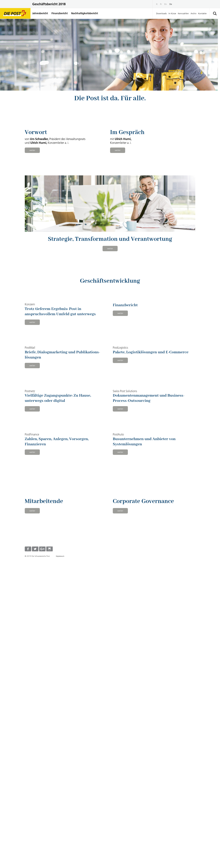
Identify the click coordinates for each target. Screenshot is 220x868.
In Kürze (172, 13)
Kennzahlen (183, 13)
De (171, 4)
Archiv (193, 13)
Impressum (60, 861)
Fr (161, 4)
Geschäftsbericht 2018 (49, 4)
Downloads (161, 13)
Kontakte (202, 13)
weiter (32, 203)
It (157, 4)
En (166, 4)
